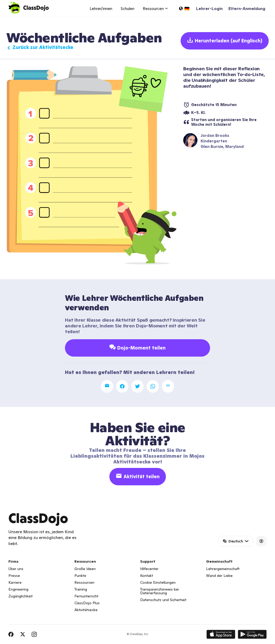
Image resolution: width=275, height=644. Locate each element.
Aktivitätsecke (86, 610)
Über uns (16, 569)
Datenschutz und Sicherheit (163, 600)
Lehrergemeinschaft (223, 569)
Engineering (18, 589)
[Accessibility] (261, 541)
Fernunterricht (86, 596)
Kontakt (147, 576)
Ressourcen (84, 582)
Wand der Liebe (219, 576)
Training (81, 589)
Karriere (15, 582)
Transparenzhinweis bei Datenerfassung (159, 591)
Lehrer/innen (101, 9)
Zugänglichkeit (21, 596)
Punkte (80, 576)
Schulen (128, 9)
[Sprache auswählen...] (184, 8)
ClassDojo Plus (87, 603)
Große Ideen (85, 569)
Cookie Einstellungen (158, 582)
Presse (14, 576)
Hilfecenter (149, 569)
